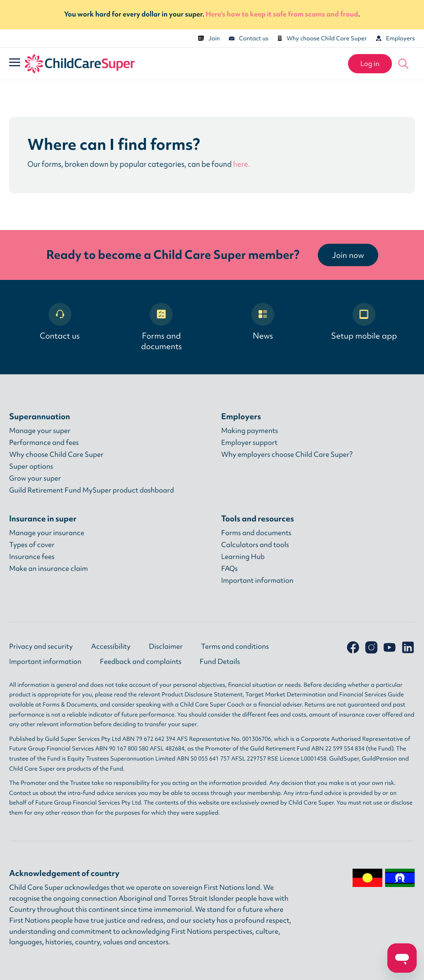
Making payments (250, 431)
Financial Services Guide (372, 694)
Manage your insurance (47, 533)
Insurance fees (32, 557)
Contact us (249, 38)
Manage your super (40, 431)
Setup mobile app (364, 322)
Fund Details (220, 662)
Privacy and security (41, 646)
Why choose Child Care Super (322, 38)
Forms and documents (161, 327)
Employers (395, 38)
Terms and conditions (235, 646)
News (263, 322)
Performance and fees (44, 443)
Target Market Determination (286, 694)
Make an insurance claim (49, 569)
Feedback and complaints (141, 662)
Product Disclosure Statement (202, 694)
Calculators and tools (255, 545)
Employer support (249, 443)
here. (242, 164)
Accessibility (111, 646)
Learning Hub (243, 557)
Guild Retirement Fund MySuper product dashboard (92, 490)
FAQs (229, 569)
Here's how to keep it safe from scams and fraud (282, 14)
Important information (257, 580)
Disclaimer (166, 646)
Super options (31, 466)
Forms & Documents (70, 704)
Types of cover (32, 545)
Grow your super (35, 478)
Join (209, 38)
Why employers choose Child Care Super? (287, 454)
